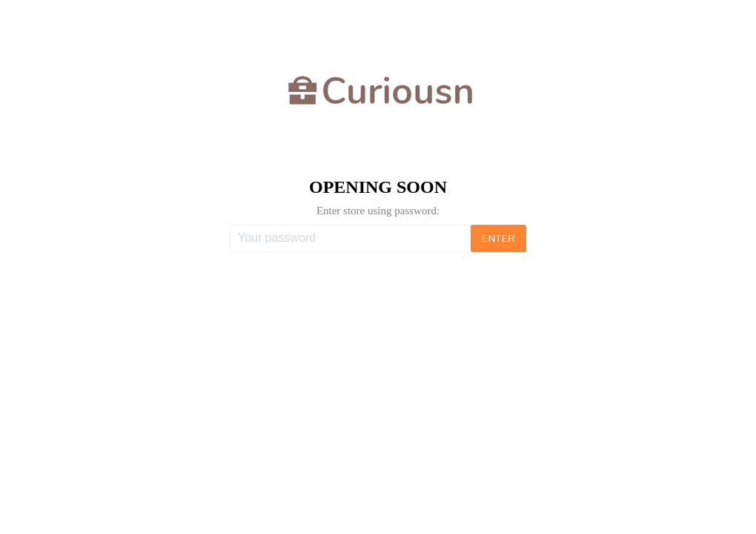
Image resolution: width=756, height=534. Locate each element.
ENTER (498, 238)
